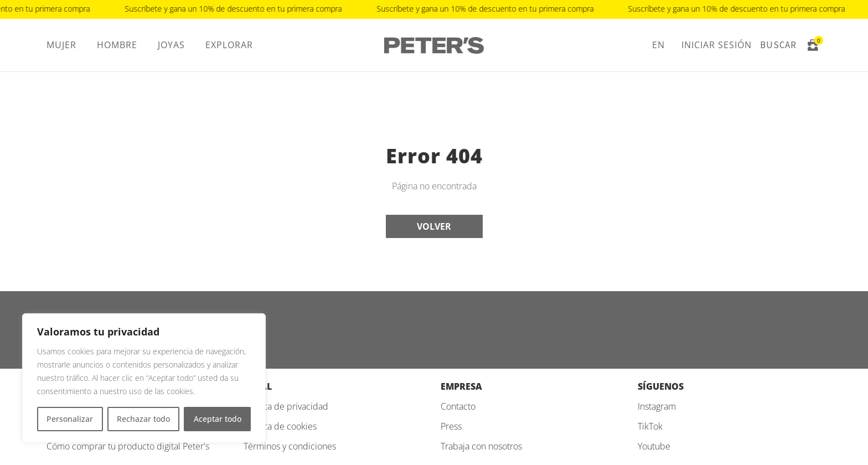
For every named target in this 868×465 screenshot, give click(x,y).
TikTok (650, 426)
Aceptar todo (218, 419)
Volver (434, 226)
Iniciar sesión (717, 45)
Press (451, 426)
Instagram (657, 406)
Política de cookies (280, 426)
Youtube (654, 446)
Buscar (778, 45)
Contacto (458, 406)
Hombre (117, 45)
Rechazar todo (143, 419)
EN (658, 45)
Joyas (171, 45)
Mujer (61, 45)
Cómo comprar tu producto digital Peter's (128, 446)
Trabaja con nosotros (481, 446)
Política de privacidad (286, 406)
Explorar (229, 45)
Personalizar (70, 419)
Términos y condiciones (290, 446)
